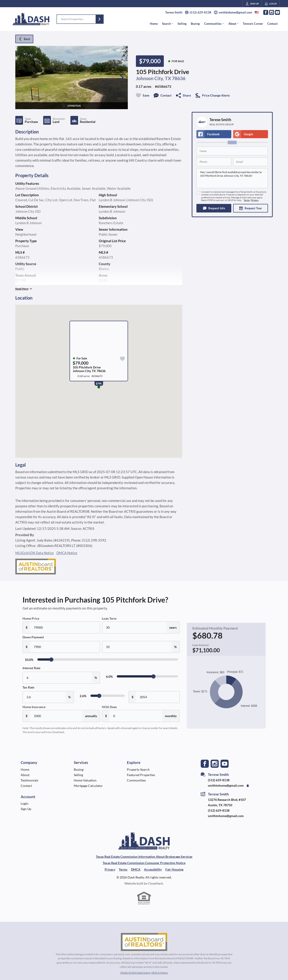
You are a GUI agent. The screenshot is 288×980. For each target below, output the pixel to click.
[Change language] (257, 12)
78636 (179, 78)
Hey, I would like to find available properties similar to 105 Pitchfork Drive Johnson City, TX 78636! (232, 178)
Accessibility (153, 869)
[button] (99, 19)
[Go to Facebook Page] (266, 12)
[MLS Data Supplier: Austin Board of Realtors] (144, 942)
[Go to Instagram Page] (272, 12)
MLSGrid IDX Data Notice (35, 553)
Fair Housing (174, 869)
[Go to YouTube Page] (277, 12)
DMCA (136, 869)
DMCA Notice (67, 553)
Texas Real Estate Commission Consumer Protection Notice (144, 863)
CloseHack (155, 883)
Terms (247, 200)
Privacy (255, 200)
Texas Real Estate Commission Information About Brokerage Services (144, 857)
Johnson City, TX (153, 78)
